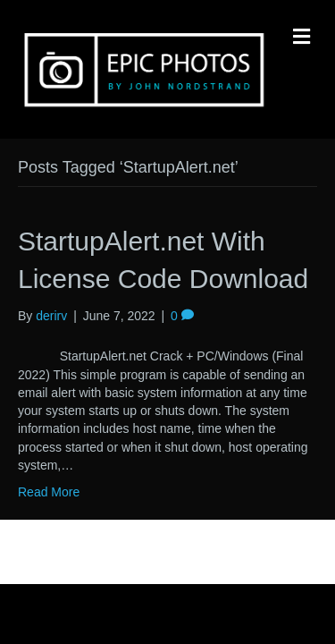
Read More (49, 492)
